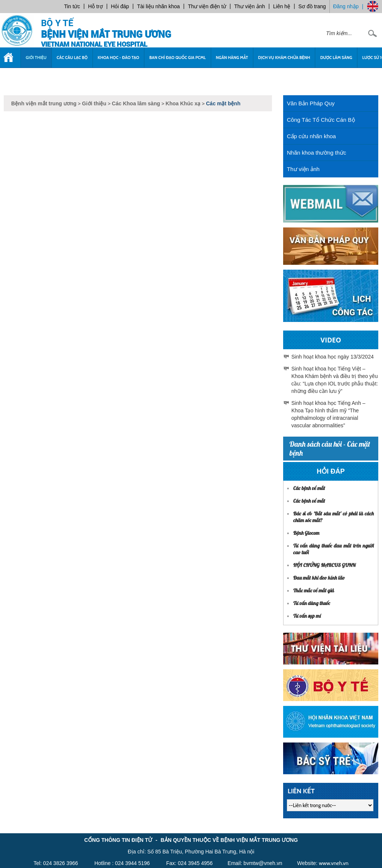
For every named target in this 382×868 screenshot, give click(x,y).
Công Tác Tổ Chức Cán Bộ (321, 120)
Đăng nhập (346, 6)
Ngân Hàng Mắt (232, 58)
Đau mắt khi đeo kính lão (319, 578)
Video (331, 340)
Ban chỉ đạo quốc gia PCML (177, 58)
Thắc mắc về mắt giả (314, 590)
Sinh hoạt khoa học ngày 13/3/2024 (333, 357)
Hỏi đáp (120, 6)
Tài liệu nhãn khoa (158, 6)
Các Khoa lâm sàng (136, 103)
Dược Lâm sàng (336, 58)
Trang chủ (10, 61)
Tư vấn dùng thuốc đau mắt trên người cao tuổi (334, 549)
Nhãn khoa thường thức (317, 153)
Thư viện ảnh (250, 6)
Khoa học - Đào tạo (118, 58)
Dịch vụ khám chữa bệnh (284, 58)
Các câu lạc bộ (72, 58)
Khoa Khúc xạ (183, 103)
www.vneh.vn (334, 863)
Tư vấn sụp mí (307, 616)
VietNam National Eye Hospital (94, 44)
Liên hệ (282, 6)
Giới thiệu (36, 58)
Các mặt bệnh (223, 103)
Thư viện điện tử (207, 6)
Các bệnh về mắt (309, 488)
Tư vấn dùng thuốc (312, 603)
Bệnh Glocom (306, 533)
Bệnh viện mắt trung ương (106, 35)
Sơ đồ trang (312, 6)
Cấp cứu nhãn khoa (311, 136)
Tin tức (72, 6)
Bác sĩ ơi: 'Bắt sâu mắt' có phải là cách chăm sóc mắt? (334, 517)
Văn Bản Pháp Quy (311, 103)
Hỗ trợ (95, 6)
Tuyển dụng (21, 78)
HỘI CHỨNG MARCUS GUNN (324, 565)
